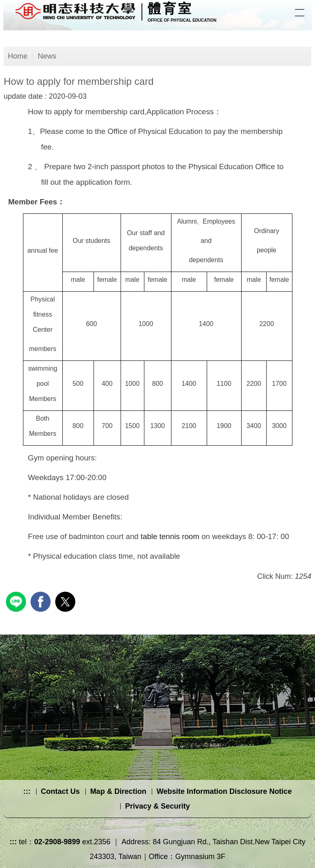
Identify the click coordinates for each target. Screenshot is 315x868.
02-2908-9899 (57, 842)
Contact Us (60, 791)
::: (27, 791)
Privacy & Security (157, 806)
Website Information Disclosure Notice (224, 791)
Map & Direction (118, 791)
